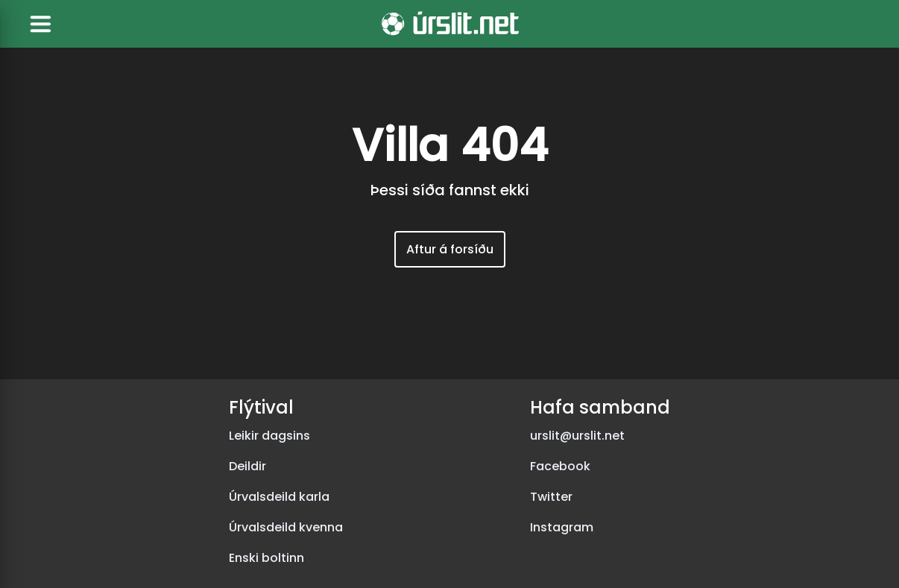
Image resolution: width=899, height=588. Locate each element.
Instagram (562, 527)
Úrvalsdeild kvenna (286, 527)
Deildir (247, 466)
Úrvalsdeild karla (279, 497)
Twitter (551, 497)
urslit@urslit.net (577, 436)
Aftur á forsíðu (450, 249)
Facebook (560, 466)
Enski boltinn (266, 558)
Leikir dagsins (269, 436)
